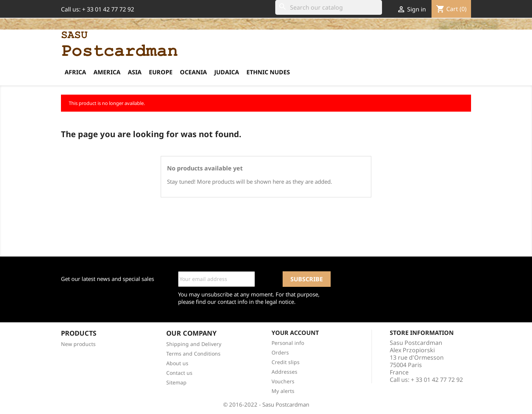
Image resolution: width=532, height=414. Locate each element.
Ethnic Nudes (268, 72)
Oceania (193, 72)
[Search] (329, 7)
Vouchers (283, 381)
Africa (75, 72)
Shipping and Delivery (194, 344)
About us (177, 363)
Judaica (227, 72)
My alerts (283, 391)
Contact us (179, 373)
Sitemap (176, 382)
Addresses (284, 372)
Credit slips (286, 362)
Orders (280, 352)
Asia (135, 72)
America (107, 72)
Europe (161, 72)
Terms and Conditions (193, 354)
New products (78, 344)
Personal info (288, 343)
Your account (295, 333)
